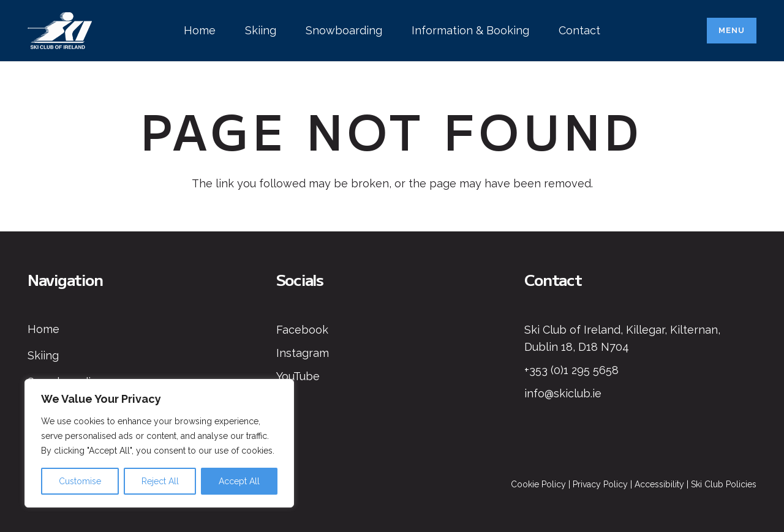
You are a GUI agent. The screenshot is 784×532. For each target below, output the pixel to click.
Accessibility (659, 484)
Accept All (239, 481)
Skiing (43, 355)
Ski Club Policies (724, 484)
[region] (159, 443)
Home (43, 329)
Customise (80, 481)
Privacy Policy (600, 484)
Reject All (160, 481)
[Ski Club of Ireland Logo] (60, 31)
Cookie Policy (538, 484)
